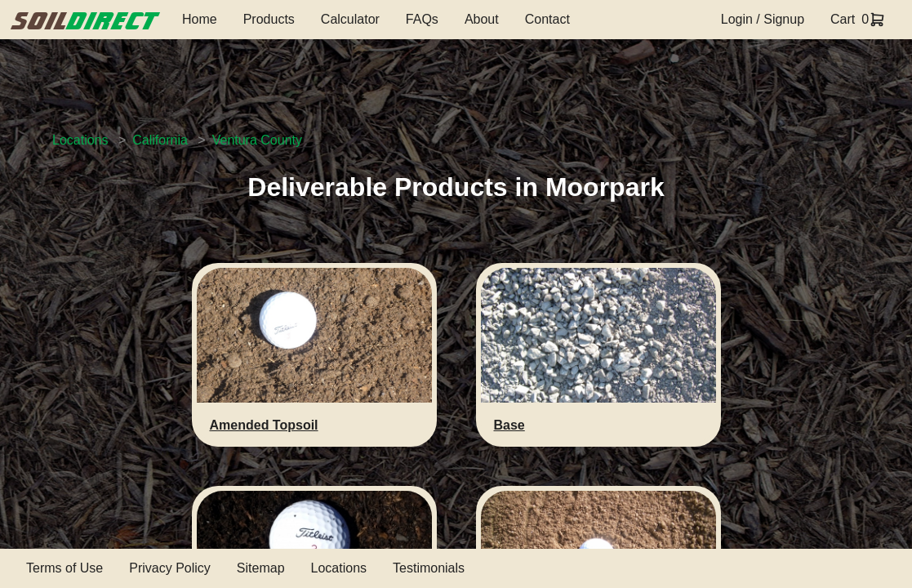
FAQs (422, 19)
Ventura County (257, 140)
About (482, 19)
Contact (547, 19)
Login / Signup (763, 19)
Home (200, 19)
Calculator (350, 19)
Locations (80, 140)
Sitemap (261, 568)
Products (269, 19)
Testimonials (429, 568)
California (160, 140)
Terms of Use (65, 568)
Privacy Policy (170, 568)
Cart (843, 19)
